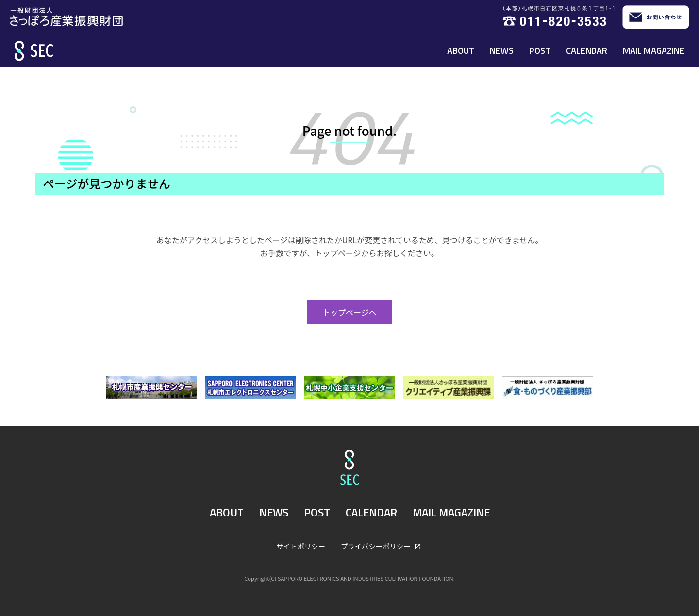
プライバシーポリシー (376, 546)
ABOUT (461, 50)
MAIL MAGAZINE (654, 50)
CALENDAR (587, 50)
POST (540, 50)
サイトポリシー (301, 546)
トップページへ (349, 312)
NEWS (502, 50)
